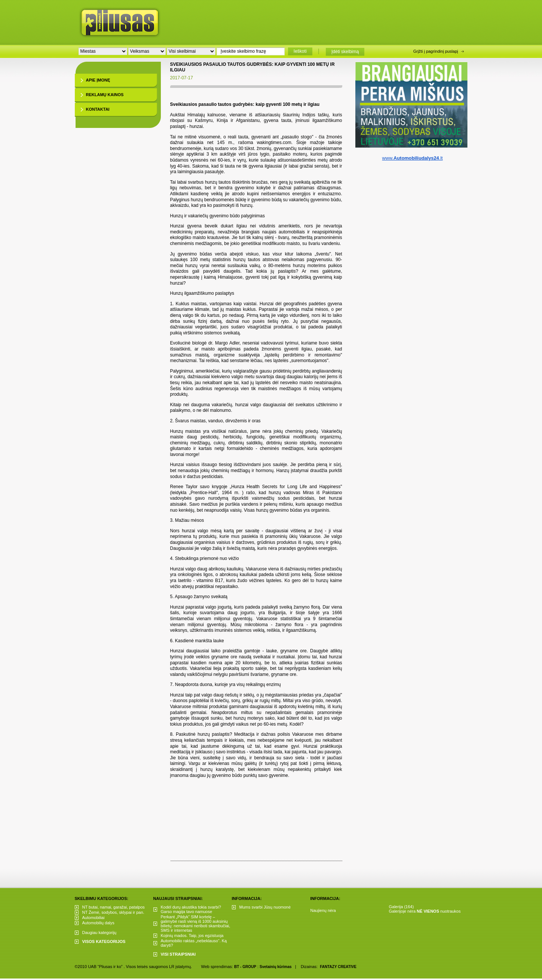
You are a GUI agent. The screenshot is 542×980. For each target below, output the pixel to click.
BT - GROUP (245, 967)
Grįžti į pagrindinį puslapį (436, 51)
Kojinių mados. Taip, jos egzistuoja (192, 935)
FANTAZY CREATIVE (338, 967)
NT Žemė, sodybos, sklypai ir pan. (113, 912)
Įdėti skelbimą (345, 52)
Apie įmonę (98, 80)
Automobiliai (94, 918)
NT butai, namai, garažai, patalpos (114, 907)
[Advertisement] (323, 21)
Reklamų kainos (105, 95)
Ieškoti (300, 51)
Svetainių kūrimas (276, 967)
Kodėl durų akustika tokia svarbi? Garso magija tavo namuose (191, 909)
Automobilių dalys (98, 923)
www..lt (412, 158)
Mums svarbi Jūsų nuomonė (265, 907)
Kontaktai (98, 109)
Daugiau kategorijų (99, 932)
